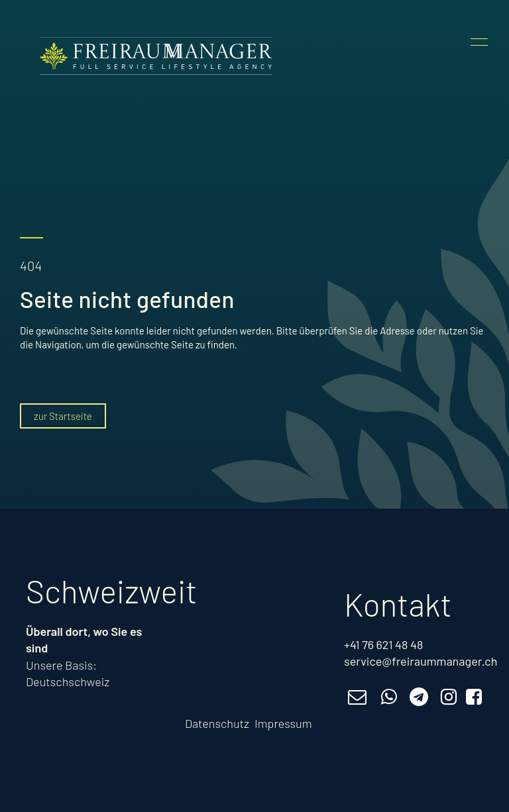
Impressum (283, 723)
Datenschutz (217, 723)
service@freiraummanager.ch (421, 661)
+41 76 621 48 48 (383, 644)
